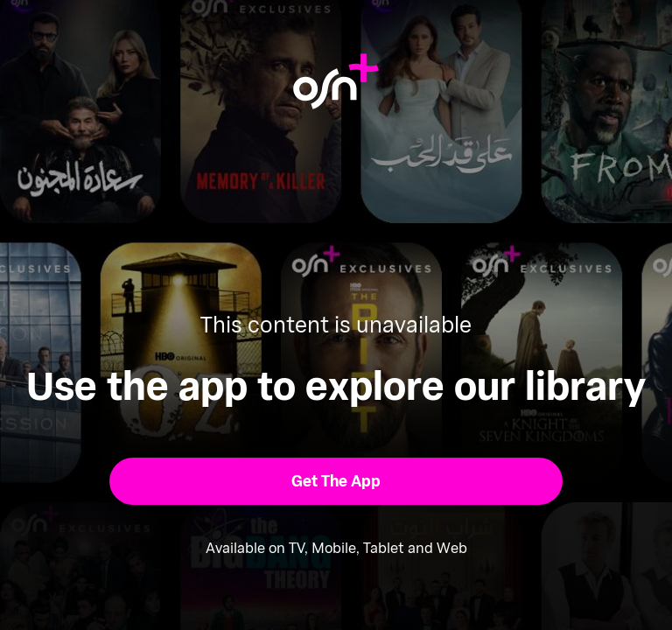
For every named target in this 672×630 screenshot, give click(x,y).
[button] (336, 481)
